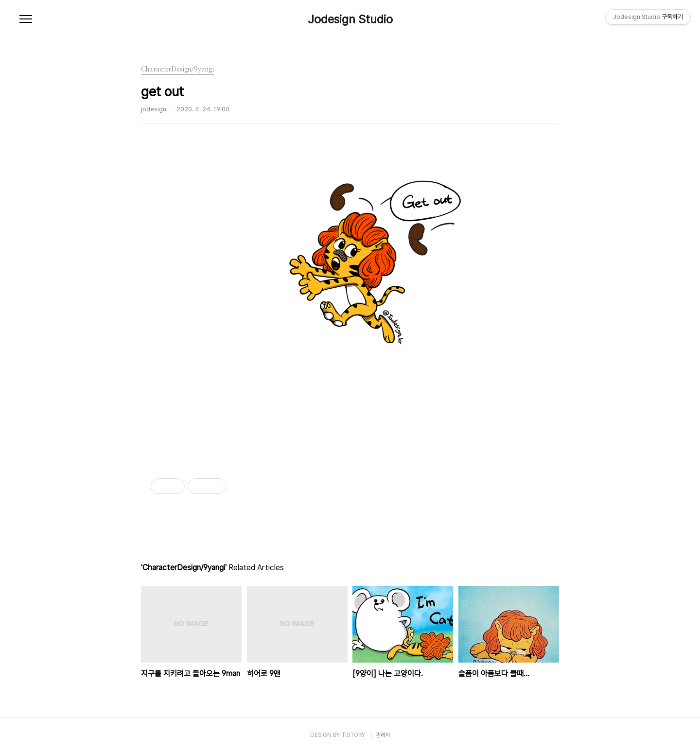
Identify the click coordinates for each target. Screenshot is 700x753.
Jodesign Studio (350, 19)
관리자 (383, 735)
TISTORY (353, 735)
